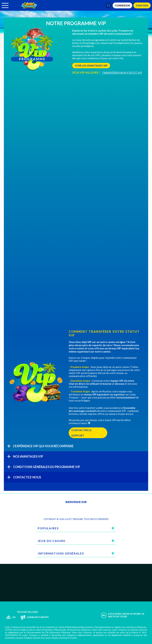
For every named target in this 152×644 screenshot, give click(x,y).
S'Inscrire (142, 5)
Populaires (48, 528)
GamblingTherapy (38, 617)
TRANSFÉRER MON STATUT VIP (122, 72)
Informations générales (61, 553)
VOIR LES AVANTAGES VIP (91, 65)
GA (14, 617)
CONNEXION (122, 5)
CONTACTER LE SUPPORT (81, 433)
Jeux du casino (52, 541)
